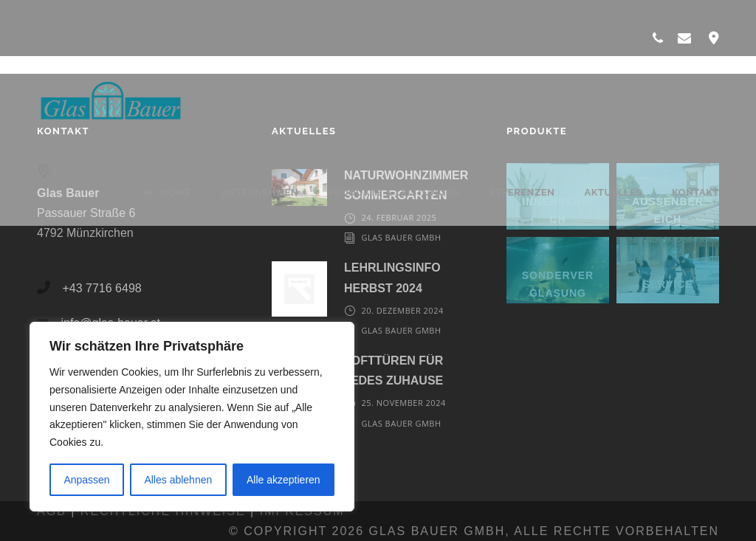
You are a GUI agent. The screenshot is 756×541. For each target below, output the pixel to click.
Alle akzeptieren (283, 480)
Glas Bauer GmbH (401, 237)
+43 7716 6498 (102, 288)
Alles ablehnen (178, 480)
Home (167, 192)
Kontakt (695, 192)
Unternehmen (259, 192)
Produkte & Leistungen (394, 192)
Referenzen (522, 192)
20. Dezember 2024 (402, 310)
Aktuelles (613, 192)
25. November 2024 (403, 403)
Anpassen (86, 480)
